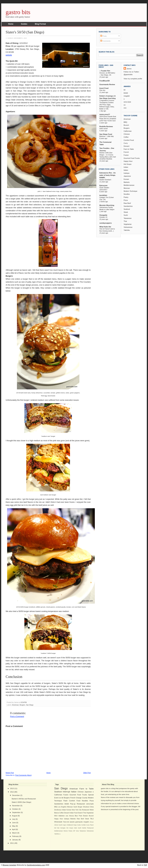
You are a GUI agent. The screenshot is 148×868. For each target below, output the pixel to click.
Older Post (87, 773)
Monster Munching (107, 205)
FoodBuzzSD (105, 81)
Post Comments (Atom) (23, 775)
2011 (12, 843)
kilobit (126, 93)
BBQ (125, 122)
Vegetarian (128, 224)
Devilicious (58, 810)
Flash (65, 801)
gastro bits (18, 12)
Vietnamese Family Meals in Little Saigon (107, 208)
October (15, 809)
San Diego (30, 705)
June (14, 823)
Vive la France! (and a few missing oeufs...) (107, 230)
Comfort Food (129, 140)
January (15, 840)
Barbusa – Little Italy (107, 136)
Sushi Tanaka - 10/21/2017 (105, 189)
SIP (74, 831)
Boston (86, 816)
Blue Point (78, 816)
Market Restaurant (88, 828)
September (16, 812)
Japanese (127, 176)
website (9, 55)
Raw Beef (127, 203)
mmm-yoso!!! (105, 114)
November (16, 806)
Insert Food (104, 88)
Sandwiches (128, 206)
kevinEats (103, 195)
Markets (127, 182)
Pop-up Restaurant (78, 804)
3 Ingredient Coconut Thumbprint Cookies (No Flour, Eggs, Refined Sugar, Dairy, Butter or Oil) (107, 104)
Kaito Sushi (78, 828)
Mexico (66, 831)
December (16, 795)
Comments (105, 41)
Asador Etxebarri (105, 180)
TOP (145, 865)
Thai (125, 221)
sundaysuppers (106, 223)
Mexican (127, 188)
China (92, 807)
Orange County (82, 798)
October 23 (103, 217)
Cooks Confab (81, 825)
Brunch (126, 125)
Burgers (22, 705)
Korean (126, 179)
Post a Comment (17, 717)
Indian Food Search (76, 813)
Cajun (64, 825)
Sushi (126, 215)
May (14, 826)
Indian (126, 167)
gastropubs (79, 822)
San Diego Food (106, 134)
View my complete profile (133, 79)
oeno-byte (127, 102)
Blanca (57, 813)
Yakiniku (127, 230)
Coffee (126, 137)
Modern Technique (130, 191)
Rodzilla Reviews (106, 126)
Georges (63, 828)
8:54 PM (24, 702)
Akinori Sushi (58, 825)
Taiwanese (128, 218)
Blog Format (40, 24)
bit (125, 90)
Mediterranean (129, 185)
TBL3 (92, 819)
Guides (24, 24)
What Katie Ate (105, 227)
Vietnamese (128, 227)
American (16, 705)
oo (125, 105)
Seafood (127, 209)
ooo (125, 108)
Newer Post (10, 773)
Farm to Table (129, 149)
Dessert (127, 146)
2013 (12, 788)
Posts (103, 36)
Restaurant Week (88, 810)
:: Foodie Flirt (105, 71)
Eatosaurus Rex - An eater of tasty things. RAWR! (108, 175)
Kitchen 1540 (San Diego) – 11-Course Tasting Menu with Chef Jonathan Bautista (108, 156)
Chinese (127, 134)
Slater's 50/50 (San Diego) (25, 32)
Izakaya (127, 173)
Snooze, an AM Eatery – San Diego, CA (107, 74)
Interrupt (66, 792)
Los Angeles (62, 807)
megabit (127, 96)
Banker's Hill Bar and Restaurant (24, 799)
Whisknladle (58, 822)
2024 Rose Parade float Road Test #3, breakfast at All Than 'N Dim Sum (108, 119)
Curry (126, 143)
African (92, 822)
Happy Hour (128, 161)
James (129, 69)
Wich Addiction (59, 816)
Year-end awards (69, 822)
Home (11, 24)
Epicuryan (103, 185)
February (16, 836)
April (14, 829)
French (126, 152)
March (14, 833)
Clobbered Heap (72, 825)
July (14, 819)
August (15, 816)
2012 (12, 792)
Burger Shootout (83, 807)
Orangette (103, 215)
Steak (126, 212)
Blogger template (9, 865)
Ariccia (71, 816)
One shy (102, 90)
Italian (126, 170)
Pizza (126, 200)
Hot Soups (127, 164)
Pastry (126, 197)
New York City (77, 810)
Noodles (127, 194)
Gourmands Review (107, 84)
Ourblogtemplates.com (36, 865)
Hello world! (104, 129)
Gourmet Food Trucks (132, 158)
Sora (77, 831)
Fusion (126, 155)
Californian (128, 131)
